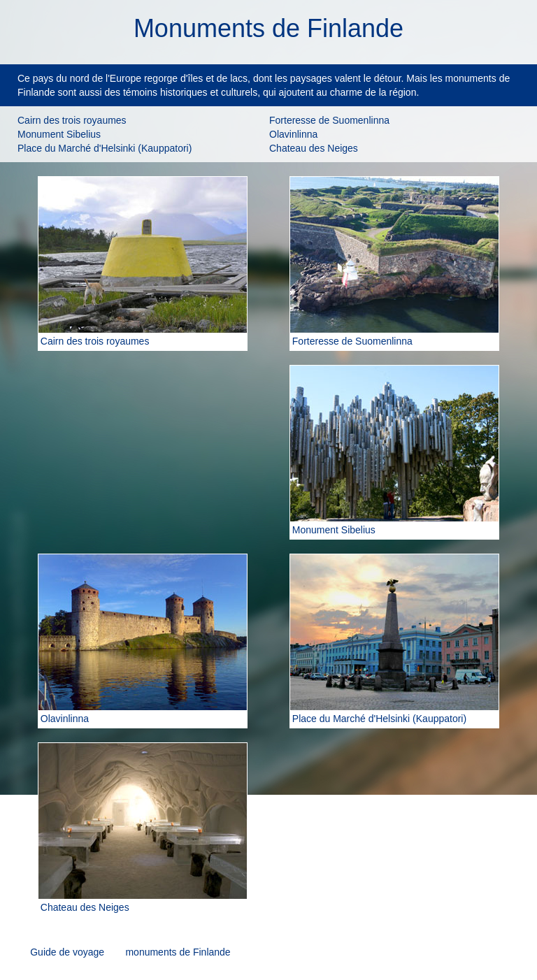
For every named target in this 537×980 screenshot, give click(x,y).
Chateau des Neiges (314, 148)
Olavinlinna (293, 134)
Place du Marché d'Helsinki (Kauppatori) (105, 148)
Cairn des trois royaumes (72, 120)
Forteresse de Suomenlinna (329, 120)
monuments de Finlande (178, 952)
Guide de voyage (67, 952)
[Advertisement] (143, 452)
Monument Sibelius (59, 134)
